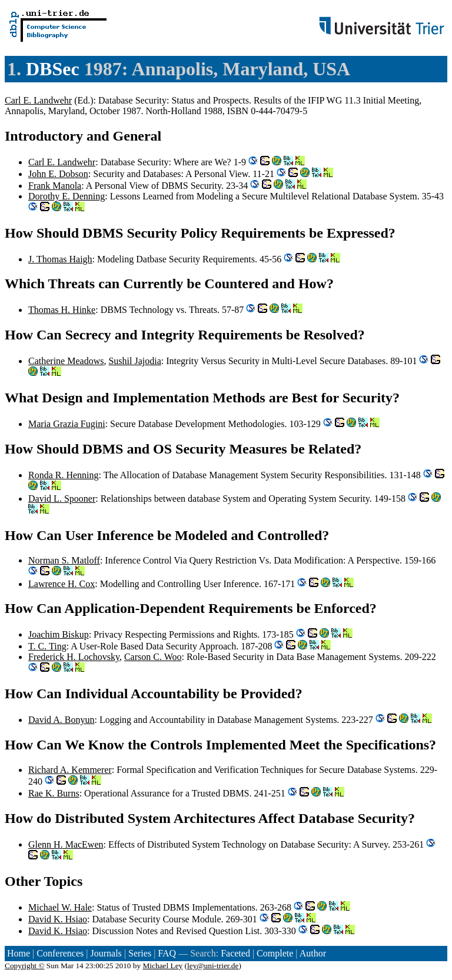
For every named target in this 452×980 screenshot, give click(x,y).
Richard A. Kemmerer (70, 770)
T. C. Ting (47, 646)
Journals (106, 953)
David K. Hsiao (58, 919)
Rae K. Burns (54, 793)
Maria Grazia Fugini (67, 424)
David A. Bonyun (61, 720)
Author (313, 953)
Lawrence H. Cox (62, 584)
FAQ (167, 953)
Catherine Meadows (66, 361)
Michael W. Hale (60, 907)
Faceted (235, 953)
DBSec (53, 69)
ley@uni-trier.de (213, 966)
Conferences (60, 953)
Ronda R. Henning (64, 475)
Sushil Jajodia (134, 361)
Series (140, 953)
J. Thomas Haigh (60, 259)
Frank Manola (55, 186)
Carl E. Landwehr (38, 100)
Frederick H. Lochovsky (74, 657)
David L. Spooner (62, 499)
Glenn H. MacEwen (66, 844)
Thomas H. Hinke (62, 310)
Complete (275, 953)
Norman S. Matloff (64, 560)
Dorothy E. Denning (67, 196)
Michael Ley (163, 966)
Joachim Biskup (59, 634)
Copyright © (25, 966)
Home (19, 953)
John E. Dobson (58, 174)
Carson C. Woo (153, 657)
